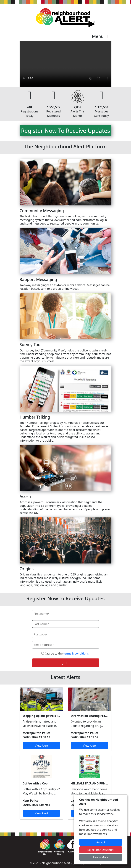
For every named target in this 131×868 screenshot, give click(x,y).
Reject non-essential (101, 850)
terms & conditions (76, 653)
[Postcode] (66, 634)
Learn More (101, 857)
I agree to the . (65, 653)
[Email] (66, 645)
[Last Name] (66, 624)
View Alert (42, 746)
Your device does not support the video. (65, 64)
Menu (101, 36)
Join (65, 663)
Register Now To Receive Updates (65, 131)
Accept (101, 842)
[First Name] (66, 614)
